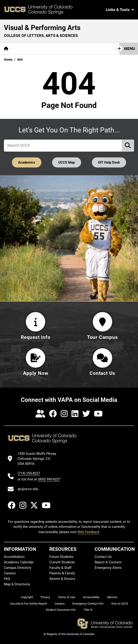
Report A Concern (108, 562)
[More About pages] (25, 49)
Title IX (88, 610)
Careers (10, 573)
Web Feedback (89, 532)
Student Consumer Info (61, 610)
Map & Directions (17, 584)
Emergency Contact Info (88, 604)
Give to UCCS (120, 604)
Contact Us (103, 557)
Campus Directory (18, 568)
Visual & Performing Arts (42, 28)
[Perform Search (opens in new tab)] (128, 146)
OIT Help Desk (109, 162)
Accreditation (14, 557)
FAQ (7, 579)
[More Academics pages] (54, 49)
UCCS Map (67, 162)
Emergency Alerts (108, 568)
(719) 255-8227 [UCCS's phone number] (29, 473)
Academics (27, 162)
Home (8, 60)
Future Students (61, 557)
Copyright (27, 597)
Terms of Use (66, 597)
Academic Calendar (19, 562)
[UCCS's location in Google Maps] (39, 459)
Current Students (62, 562)
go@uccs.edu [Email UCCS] (28, 489)
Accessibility (91, 597)
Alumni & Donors (62, 579)
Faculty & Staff (60, 568)
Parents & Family (62, 573)
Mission (112, 597)
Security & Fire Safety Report (28, 604)
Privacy (45, 597)
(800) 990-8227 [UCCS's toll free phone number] (49, 479)
